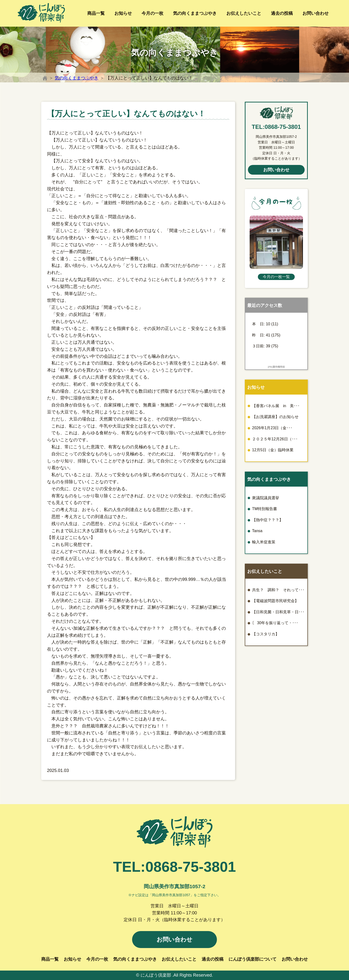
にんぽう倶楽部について (253, 959)
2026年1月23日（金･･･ (272, 428)
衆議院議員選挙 (266, 498)
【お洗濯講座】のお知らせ (275, 417)
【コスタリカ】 (266, 634)
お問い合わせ (316, 13)
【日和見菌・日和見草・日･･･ (278, 612)
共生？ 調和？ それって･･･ (278, 590)
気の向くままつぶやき (195, 13)
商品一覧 (96, 13)
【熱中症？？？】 (268, 520)
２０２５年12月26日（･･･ (275, 439)
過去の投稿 (282, 13)
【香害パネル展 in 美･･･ (276, 406)
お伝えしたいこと (244, 13)
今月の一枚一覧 (276, 277)
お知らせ (123, 13)
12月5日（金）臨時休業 (273, 450)
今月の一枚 (152, 13)
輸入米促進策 (264, 542)
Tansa (257, 531)
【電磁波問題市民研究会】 (275, 601)
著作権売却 (279, 367)
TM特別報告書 (265, 509)
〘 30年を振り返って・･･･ (275, 623)
